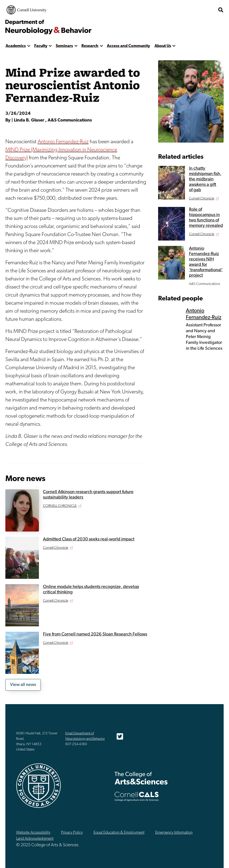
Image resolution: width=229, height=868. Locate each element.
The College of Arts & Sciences (141, 778)
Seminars (64, 46)
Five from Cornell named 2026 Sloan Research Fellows (95, 634)
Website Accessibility (33, 833)
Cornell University (27, 10)
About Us (163, 46)
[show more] (29, 46)
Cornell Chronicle (56, 548)
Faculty (41, 46)
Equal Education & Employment (119, 833)
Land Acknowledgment (35, 839)
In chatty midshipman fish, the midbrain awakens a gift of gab (205, 179)
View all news (23, 685)
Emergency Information (174, 833)
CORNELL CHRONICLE (60, 506)
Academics (16, 46)
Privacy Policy (72, 833)
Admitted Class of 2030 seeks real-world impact (89, 539)
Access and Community (128, 46)
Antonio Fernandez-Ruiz (63, 142)
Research (90, 46)
